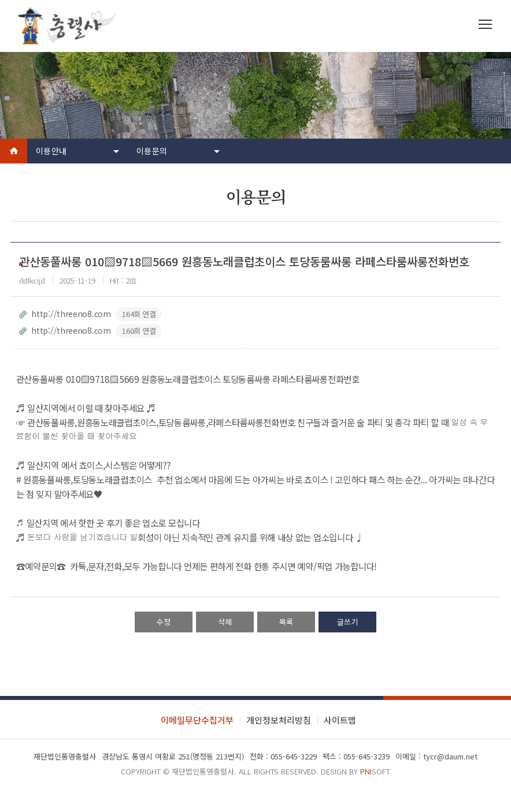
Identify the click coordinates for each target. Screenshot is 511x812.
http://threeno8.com (91, 314)
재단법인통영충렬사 (203, 771)
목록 (286, 622)
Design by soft (356, 771)
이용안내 (51, 151)
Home (14, 151)
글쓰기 (347, 622)
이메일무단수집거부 (197, 720)
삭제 (225, 622)
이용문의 (152, 151)
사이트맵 (340, 720)
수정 (164, 622)
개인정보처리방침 (279, 720)
